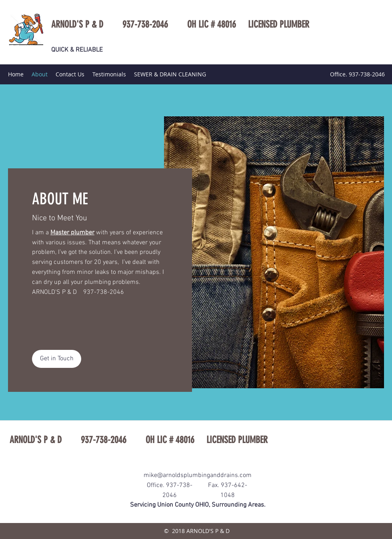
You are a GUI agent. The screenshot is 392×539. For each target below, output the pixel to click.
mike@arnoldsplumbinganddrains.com (198, 475)
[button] (57, 359)
